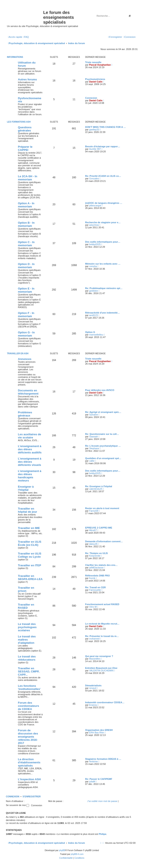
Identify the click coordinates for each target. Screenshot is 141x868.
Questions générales (25, 129)
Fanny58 (94, 511)
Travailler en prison (26, 589)
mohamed (94, 639)
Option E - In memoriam (26, 290)
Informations (15, 57)
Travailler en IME (29, 528)
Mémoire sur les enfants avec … (103, 264)
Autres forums (27, 79)
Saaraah (94, 437)
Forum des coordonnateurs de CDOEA (28, 706)
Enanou (93, 705)
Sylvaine (94, 415)
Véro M (93, 607)
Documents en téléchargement (28, 392)
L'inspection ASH (29, 779)
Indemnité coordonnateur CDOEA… (105, 702)
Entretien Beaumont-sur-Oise (101, 668)
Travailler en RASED (26, 606)
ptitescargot (95, 206)
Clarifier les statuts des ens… (101, 565)
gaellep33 (94, 130)
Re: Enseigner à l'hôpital (99, 486)
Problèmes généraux (25, 414)
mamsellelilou (96, 335)
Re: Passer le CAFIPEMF (99, 779)
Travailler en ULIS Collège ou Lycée (30, 555)
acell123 (93, 315)
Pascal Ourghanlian (100, 65)
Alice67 (93, 530)
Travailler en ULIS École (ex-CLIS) (30, 543)
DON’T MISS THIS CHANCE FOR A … (105, 127)
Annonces (25, 359)
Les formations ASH (19, 122)
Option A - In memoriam (26, 205)
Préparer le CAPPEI (25, 148)
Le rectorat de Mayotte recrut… (102, 624)
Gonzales (94, 178)
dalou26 (93, 544)
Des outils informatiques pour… (103, 242)
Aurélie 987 (95, 149)
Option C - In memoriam (26, 244)
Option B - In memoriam (26, 224)
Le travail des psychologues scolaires (27, 627)
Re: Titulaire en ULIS (96, 553)
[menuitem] (26, 37)
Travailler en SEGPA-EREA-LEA (30, 577)
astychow (94, 225)
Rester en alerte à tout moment (102, 508)
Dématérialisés (93, 685)
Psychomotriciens (95, 79)
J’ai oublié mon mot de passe (102, 801)
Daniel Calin (96, 82)
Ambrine (93, 761)
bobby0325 (95, 244)
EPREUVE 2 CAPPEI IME (99, 528)
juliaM (92, 781)
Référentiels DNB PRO (97, 576)
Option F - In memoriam (26, 315)
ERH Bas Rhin (97, 733)
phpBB (62, 850)
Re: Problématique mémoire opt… (104, 288)
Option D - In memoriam (26, 266)
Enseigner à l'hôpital (26, 488)
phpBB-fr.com (77, 854)
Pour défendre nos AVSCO (100, 390)
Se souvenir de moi (17, 805)
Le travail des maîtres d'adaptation (27, 640)
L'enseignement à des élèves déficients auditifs (30, 449)
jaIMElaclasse (96, 568)
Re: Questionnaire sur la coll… (102, 434)
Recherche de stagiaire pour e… (103, 222)
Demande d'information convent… (104, 541)
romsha (93, 266)
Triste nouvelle (93, 62)
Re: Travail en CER (95, 587)
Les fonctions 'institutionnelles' (29, 687)
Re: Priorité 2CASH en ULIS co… (103, 176)
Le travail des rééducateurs (27, 658)
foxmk (92, 578)
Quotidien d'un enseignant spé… (103, 458)
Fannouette (95, 590)
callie (92, 461)
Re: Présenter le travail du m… (102, 636)
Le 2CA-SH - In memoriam (28, 178)
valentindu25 (96, 489)
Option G (90, 332)
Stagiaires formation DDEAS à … (103, 759)
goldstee (94, 291)
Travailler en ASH (18, 354)
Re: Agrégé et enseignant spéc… (103, 412)
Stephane (94, 448)
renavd (93, 688)
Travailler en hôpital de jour (28, 510)
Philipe (102, 834)
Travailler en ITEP (30, 565)
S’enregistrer (32, 796)
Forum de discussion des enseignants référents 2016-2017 (28, 737)
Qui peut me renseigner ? (99, 656)
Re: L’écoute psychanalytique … (103, 446)
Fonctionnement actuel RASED (102, 604)
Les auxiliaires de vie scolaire (30, 436)
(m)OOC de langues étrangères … (104, 203)
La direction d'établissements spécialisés (29, 762)
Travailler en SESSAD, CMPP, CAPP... (29, 671)
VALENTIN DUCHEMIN (101, 671)
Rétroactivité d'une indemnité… (103, 313)
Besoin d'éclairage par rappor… (103, 146)
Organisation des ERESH (99, 730)
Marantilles (95, 659)
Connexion (91, 98)
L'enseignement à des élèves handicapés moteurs (30, 476)
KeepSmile (95, 556)
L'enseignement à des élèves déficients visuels (30, 462)
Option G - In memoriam (26, 334)
